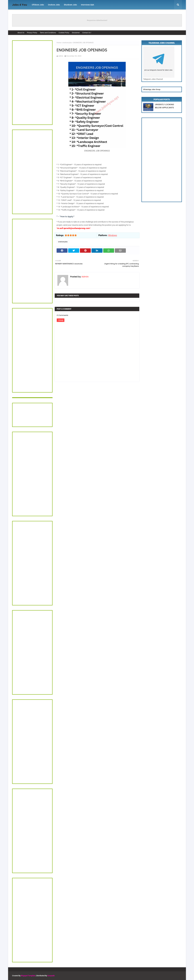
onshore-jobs (67, 43)
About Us (21, 33)
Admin (61, 56)
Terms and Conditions (48, 33)
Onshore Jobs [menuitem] (54, 5)
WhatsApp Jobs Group (152, 89)
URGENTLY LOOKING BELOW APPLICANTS (164, 106)
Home (59, 43)
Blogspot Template (28, 976)
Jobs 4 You (20, 5)
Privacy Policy (32, 33)
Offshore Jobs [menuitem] (38, 5)
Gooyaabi (51, 976)
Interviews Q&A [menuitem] (88, 5)
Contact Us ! (87, 33)
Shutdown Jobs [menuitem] (70, 5)
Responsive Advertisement (97, 20)
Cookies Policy (64, 33)
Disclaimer (76, 33)
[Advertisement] (32, 83)
